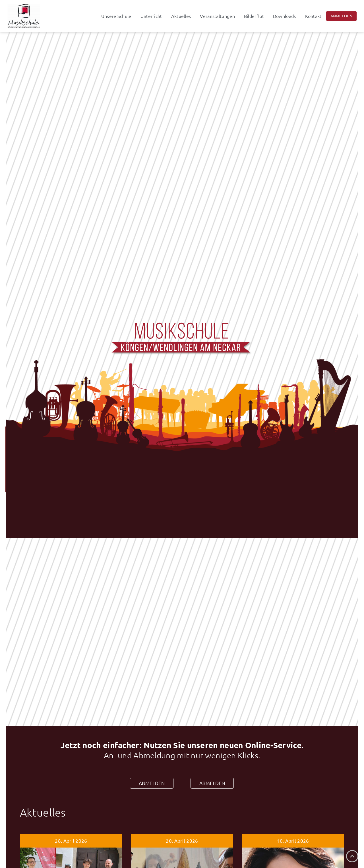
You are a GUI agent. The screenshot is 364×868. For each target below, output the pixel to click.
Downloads (285, 16)
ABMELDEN (212, 783)
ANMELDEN (152, 783)
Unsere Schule (116, 16)
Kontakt (313, 16)
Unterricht (151, 16)
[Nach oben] (352, 856)
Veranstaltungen (217, 16)
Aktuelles (181, 16)
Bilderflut (254, 16)
